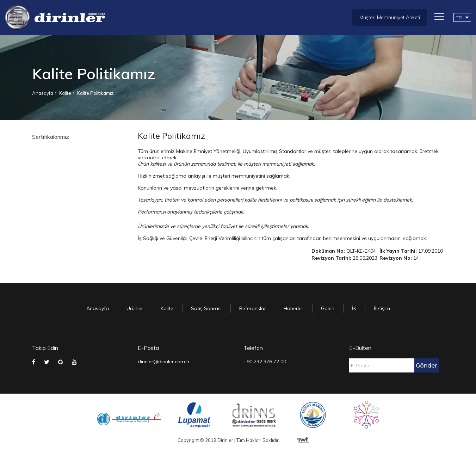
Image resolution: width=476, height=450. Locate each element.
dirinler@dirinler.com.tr (164, 362)
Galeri (328, 308)
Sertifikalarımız (51, 137)
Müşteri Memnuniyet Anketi (390, 17)
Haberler (293, 308)
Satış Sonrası (206, 308)
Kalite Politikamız (95, 93)
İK (354, 308)
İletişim (382, 308)
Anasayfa (43, 93)
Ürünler (135, 308)
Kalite (65, 93)
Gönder (426, 366)
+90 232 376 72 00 (265, 362)
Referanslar (253, 308)
